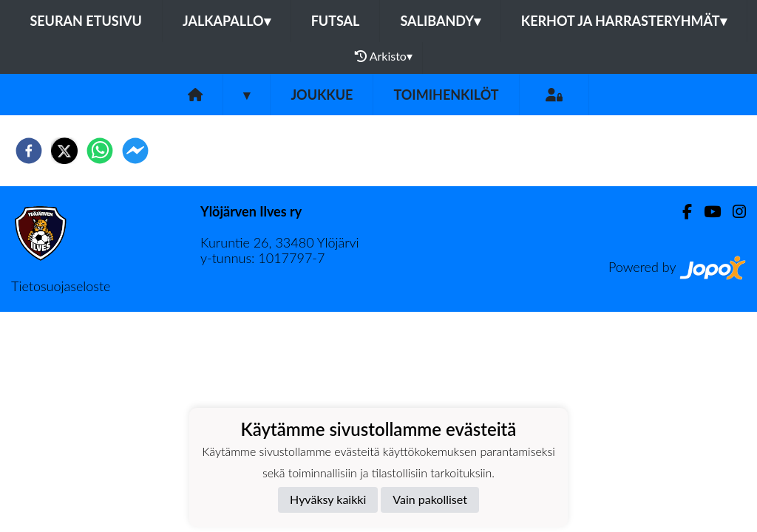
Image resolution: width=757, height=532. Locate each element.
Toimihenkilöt (446, 95)
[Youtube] (706, 212)
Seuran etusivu (86, 21)
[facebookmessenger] (135, 151)
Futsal (336, 21)
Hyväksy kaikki (328, 499)
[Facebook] (681, 212)
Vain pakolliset (430, 499)
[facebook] (29, 151)
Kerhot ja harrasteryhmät (624, 21)
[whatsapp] (100, 151)
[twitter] (64, 151)
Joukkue (322, 95)
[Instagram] (733, 212)
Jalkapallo (227, 21)
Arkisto (384, 56)
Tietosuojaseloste (61, 286)
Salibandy (440, 21)
